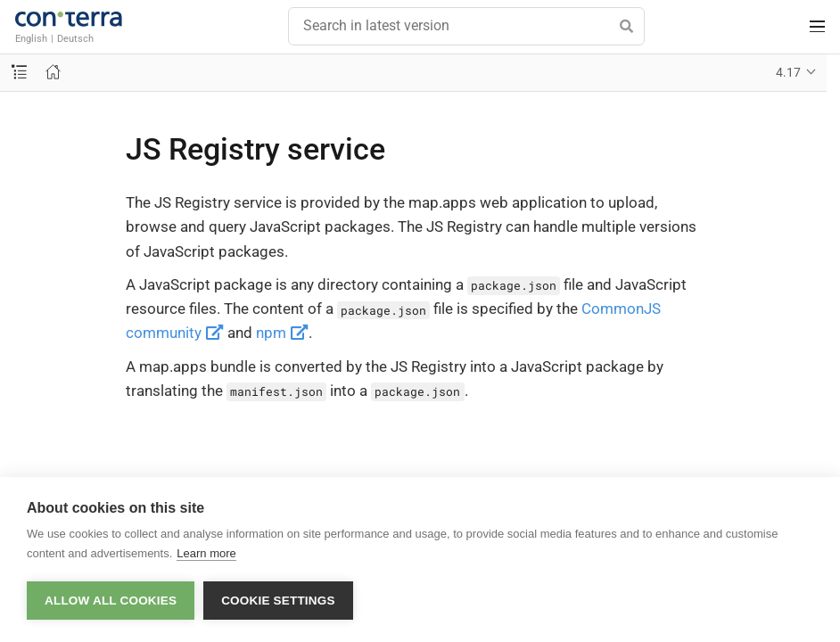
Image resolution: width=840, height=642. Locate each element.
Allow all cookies (111, 601)
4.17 (788, 72)
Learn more (206, 553)
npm (282, 333)
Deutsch (75, 38)
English (31, 38)
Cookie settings (278, 601)
